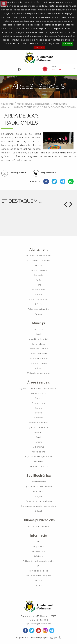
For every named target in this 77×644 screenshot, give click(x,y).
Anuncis (39, 295)
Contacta (38, 275)
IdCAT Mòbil (39, 491)
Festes (39, 413)
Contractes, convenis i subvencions (39, 506)
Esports (39, 408)
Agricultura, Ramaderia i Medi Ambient (38, 389)
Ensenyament (43, 104)
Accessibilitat (38, 551)
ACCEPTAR (67, 44)
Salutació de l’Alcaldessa (38, 256)
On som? (38, 329)
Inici (12, 104)
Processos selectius (39, 299)
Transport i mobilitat (38, 466)
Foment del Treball (38, 423)
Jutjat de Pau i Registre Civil (38, 457)
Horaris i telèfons (38, 270)
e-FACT (38, 511)
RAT (38, 566)
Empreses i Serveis (38, 349)
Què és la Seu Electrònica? (38, 486)
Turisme (39, 442)
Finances (39, 418)
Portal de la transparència (39, 501)
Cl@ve (39, 496)
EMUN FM (38, 461)
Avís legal (39, 556)
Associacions (39, 452)
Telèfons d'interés (38, 363)
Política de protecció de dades (38, 561)
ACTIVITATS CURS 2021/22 (27, 107)
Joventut (38, 432)
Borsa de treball (39, 354)
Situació (39, 265)
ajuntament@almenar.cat (38, 624)
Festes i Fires (38, 344)
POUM (39, 280)
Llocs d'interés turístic (38, 339)
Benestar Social (38, 393)
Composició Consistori (38, 260)
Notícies (39, 368)
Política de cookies (38, 571)
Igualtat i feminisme (38, 427)
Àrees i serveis (24, 104)
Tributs (38, 314)
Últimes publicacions (39, 526)
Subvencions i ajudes (39, 309)
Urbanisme (39, 447)
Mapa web (38, 546)
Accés (39, 585)
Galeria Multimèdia (38, 359)
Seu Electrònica (39, 482)
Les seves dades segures (38, 576)
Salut (39, 437)
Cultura (38, 398)
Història (38, 334)
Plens (39, 285)
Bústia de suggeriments (39, 373)
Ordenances (38, 290)
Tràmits (39, 304)
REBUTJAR (39, 47)
